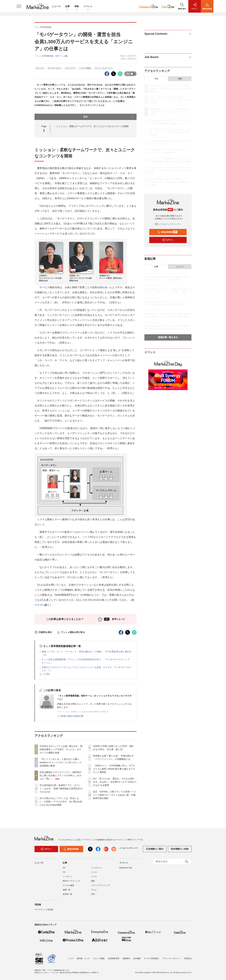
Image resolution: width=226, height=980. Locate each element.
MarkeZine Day (126, 869)
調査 (93, 883)
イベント (88, 7)
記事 (67, 7)
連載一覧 (67, 891)
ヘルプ (71, 958)
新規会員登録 (167, 232)
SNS (93, 896)
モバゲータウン (55, 68)
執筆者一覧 (67, 896)
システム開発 (85, 68)
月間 (180, 79)
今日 (156, 79)
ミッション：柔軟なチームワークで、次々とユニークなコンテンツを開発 (92, 126)
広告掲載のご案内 (155, 851)
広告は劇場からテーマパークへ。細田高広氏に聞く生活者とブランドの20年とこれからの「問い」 (61, 775)
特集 (77, 7)
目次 (108, 117)
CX (64, 874)
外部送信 (188, 958)
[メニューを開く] (19, 6)
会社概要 (137, 958)
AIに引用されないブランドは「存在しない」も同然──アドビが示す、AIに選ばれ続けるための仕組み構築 (61, 802)
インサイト (67, 878)
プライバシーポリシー (171, 958)
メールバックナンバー (168, 224)
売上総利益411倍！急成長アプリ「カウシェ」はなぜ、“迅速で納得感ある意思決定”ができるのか (61, 788)
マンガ (94, 874)
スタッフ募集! (99, 958)
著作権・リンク (83, 958)
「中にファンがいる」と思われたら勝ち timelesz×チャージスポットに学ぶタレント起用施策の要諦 (61, 762)
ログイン (167, 240)
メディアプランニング (100, 887)
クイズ (94, 878)
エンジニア (70, 68)
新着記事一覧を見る (168, 337)
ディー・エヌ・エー (104, 68)
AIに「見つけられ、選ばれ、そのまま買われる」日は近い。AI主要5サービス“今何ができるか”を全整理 (115, 782)
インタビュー (97, 869)
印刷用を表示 (43, 632)
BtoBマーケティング (71, 883)
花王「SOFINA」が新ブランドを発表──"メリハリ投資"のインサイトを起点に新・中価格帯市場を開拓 (114, 795)
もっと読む (45, 674)
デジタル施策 (68, 887)
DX (64, 869)
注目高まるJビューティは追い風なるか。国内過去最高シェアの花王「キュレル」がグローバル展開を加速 (61, 749)
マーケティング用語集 (44, 911)
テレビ (94, 891)
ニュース (56, 6)
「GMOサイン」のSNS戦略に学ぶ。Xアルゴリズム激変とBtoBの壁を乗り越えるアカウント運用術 (114, 769)
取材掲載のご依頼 (180, 851)
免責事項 (126, 958)
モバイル (40, 68)
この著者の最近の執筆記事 (70, 716)
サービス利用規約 (151, 958)
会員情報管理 (114, 958)
